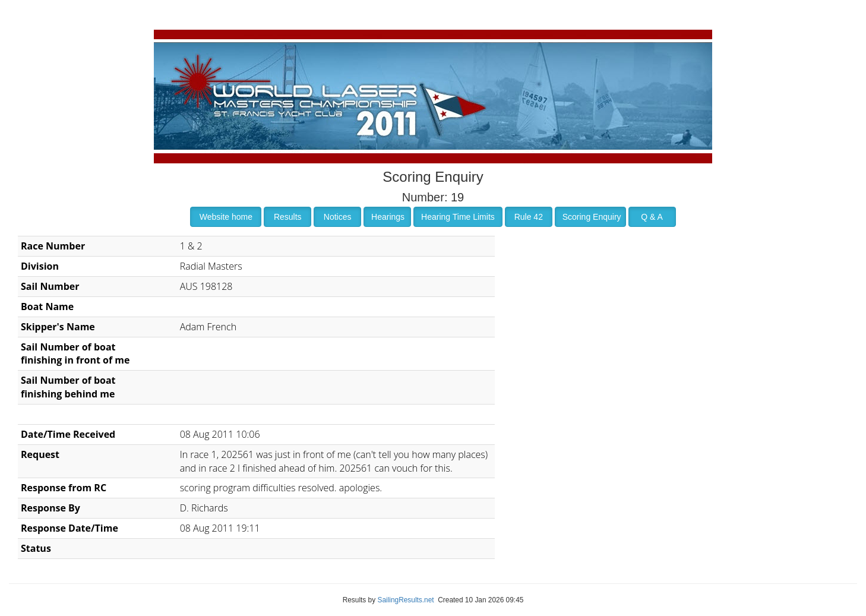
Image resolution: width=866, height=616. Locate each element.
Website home (226, 217)
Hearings (388, 217)
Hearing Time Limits (458, 217)
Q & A (652, 217)
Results (288, 217)
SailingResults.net (405, 600)
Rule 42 (529, 217)
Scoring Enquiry (592, 217)
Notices (338, 217)
